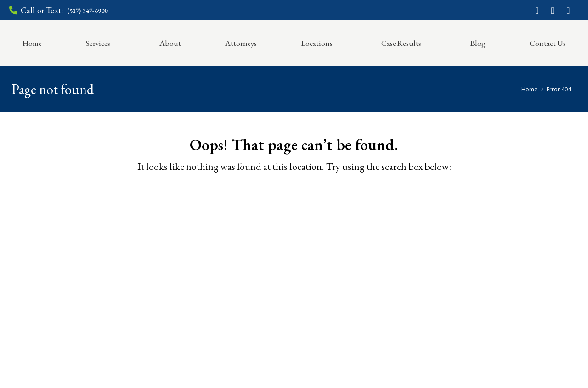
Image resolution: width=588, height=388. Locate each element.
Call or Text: (58, 11)
